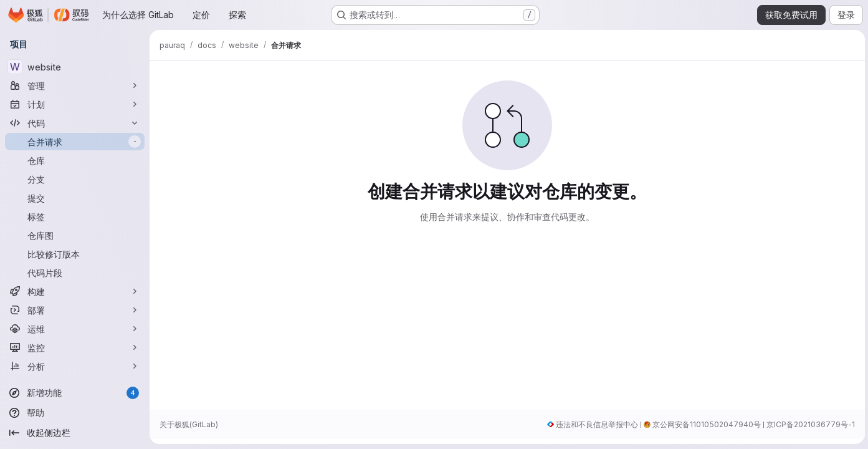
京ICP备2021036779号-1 (809, 424)
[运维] (75, 329)
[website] (75, 67)
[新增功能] (75, 393)
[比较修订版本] (75, 254)
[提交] (75, 198)
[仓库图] (75, 235)
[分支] (75, 179)
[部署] (75, 310)
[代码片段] (75, 273)
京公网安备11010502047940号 (705, 424)
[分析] (75, 366)
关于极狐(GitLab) (189, 424)
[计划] (75, 104)
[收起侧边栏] (75, 433)
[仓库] (75, 160)
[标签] (75, 216)
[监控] (75, 347)
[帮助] (75, 413)
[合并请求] (75, 142)
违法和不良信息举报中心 (595, 424)
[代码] (75, 123)
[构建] (75, 291)
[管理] (75, 85)
